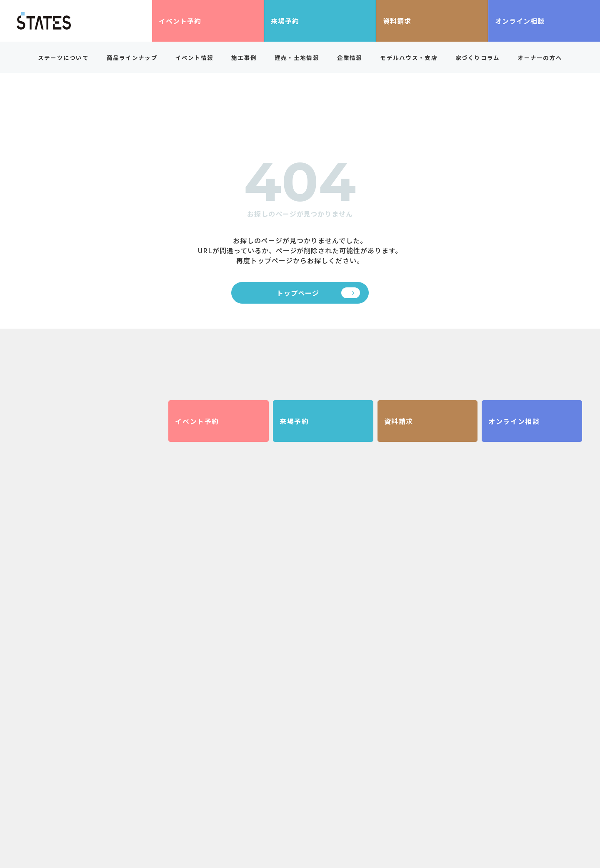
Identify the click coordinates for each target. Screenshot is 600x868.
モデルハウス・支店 (409, 57)
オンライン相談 (520, 21)
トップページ (298, 293)
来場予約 (285, 21)
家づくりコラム (478, 57)
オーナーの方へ (540, 57)
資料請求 (397, 21)
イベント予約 (180, 21)
